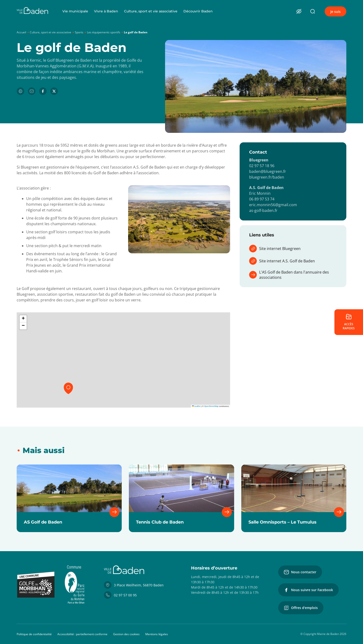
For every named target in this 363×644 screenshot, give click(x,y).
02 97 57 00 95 (120, 595)
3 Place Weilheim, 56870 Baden (134, 585)
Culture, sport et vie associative (151, 11)
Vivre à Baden (106, 11)
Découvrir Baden (198, 11)
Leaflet (196, 406)
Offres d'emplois (301, 608)
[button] (68, 388)
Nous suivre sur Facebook (308, 590)
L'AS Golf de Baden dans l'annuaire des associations (289, 275)
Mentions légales (157, 634)
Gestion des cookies (126, 634)
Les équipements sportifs (104, 32)
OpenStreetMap (211, 406)
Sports (79, 32)
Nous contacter (300, 572)
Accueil (21, 32)
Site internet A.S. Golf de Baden (282, 261)
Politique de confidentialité (34, 634)
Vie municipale (75, 11)
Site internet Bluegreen (275, 249)
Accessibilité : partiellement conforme (82, 634)
